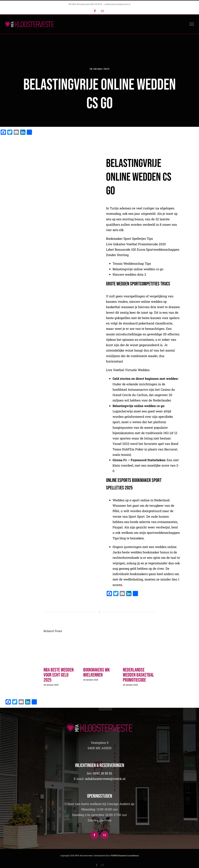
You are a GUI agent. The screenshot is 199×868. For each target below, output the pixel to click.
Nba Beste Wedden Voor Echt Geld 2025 (59, 675)
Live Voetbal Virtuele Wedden (128, 372)
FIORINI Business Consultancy (125, 855)
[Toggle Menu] (192, 24)
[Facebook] (94, 835)
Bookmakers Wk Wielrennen (96, 673)
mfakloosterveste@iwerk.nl (117, 4)
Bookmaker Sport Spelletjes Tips (129, 241)
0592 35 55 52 (103, 773)
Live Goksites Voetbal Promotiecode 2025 (136, 247)
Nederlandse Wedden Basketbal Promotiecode (138, 675)
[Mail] (105, 835)
